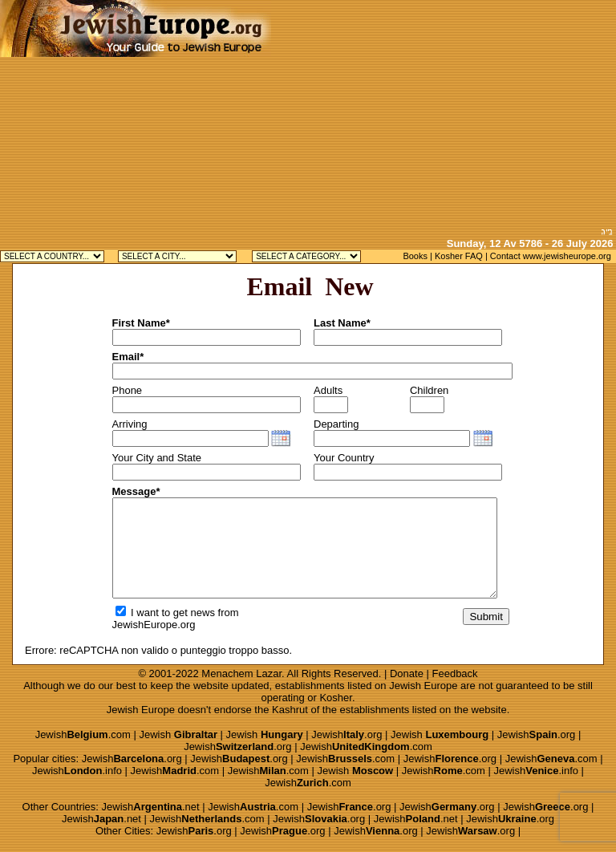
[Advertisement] (444, 112)
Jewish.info (77, 771)
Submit (486, 617)
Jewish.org (346, 734)
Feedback (455, 673)
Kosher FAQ (459, 256)
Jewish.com (83, 734)
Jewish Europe (423, 686)
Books (415, 256)
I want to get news (165, 613)
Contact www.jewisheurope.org (551, 256)
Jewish (178, 734)
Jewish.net (151, 807)
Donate (407, 673)
